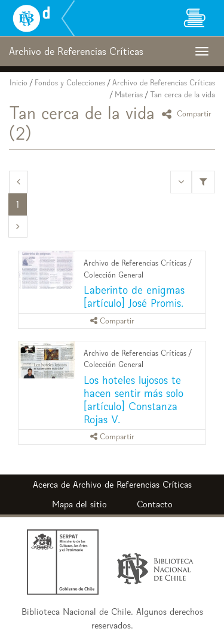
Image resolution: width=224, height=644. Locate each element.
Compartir (188, 114)
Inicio (19, 83)
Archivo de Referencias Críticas (164, 83)
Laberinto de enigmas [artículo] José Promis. (134, 296)
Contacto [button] (155, 504)
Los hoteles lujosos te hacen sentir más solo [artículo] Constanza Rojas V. (134, 400)
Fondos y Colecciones (70, 83)
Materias (129, 95)
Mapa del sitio (79, 504)
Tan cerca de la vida (182, 95)
